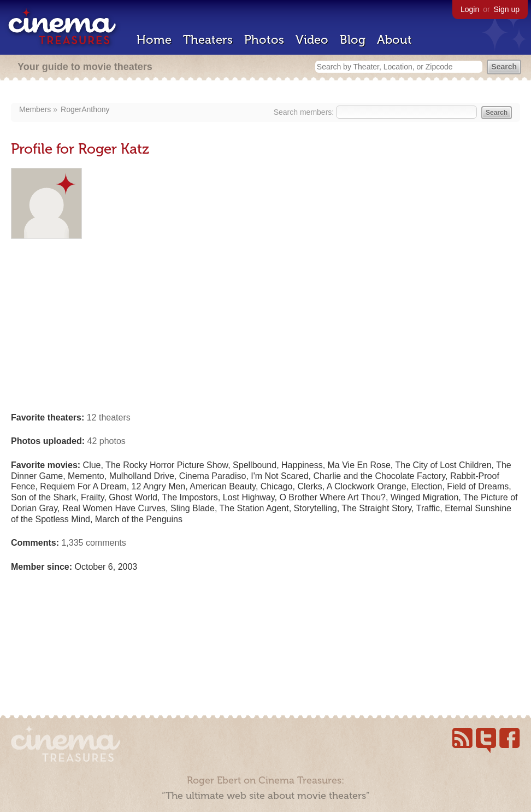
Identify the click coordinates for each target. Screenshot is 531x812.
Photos (264, 40)
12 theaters (109, 417)
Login (470, 9)
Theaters (208, 40)
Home (154, 40)
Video (312, 40)
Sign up (507, 9)
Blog (353, 40)
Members (35, 109)
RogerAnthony (85, 109)
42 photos (107, 441)
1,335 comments (93, 543)
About (394, 40)
